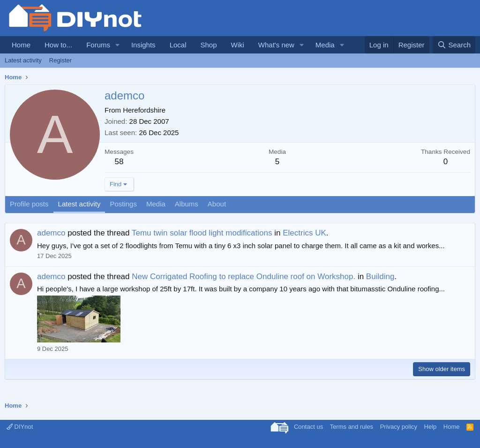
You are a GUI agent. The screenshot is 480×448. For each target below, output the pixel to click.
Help (431, 427)
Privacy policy (399, 427)
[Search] (454, 45)
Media (325, 45)
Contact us (308, 427)
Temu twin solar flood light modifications (202, 233)
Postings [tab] (123, 204)
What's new (276, 45)
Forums (98, 45)
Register (60, 60)
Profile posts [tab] (29, 204)
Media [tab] (156, 204)
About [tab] (217, 204)
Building (380, 277)
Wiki (238, 45)
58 (119, 162)
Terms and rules (352, 427)
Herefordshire (144, 110)
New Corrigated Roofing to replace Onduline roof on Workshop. (244, 277)
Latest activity (23, 60)
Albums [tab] (187, 204)
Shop (208, 45)
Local (178, 45)
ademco (51, 233)
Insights (143, 45)
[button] (118, 45)
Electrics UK (304, 233)
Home (21, 45)
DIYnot (20, 427)
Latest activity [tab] (79, 204)
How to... (58, 45)
